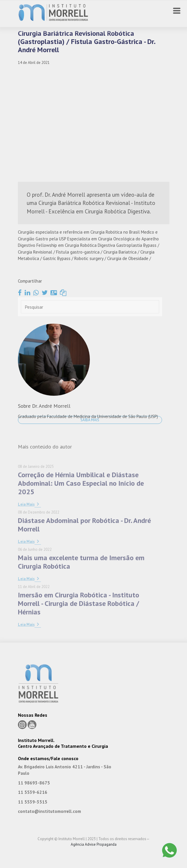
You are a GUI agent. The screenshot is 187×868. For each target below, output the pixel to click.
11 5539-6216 (33, 792)
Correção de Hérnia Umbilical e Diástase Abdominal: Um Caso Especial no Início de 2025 (81, 508)
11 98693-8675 (34, 783)
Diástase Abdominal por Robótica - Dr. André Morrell (84, 549)
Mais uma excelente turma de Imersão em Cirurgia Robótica (81, 587)
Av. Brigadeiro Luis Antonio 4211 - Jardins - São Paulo (65, 770)
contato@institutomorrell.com (49, 811)
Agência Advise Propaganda (94, 844)
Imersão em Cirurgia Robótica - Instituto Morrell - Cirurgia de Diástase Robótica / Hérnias (79, 628)
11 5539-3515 (33, 802)
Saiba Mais (90, 420)
